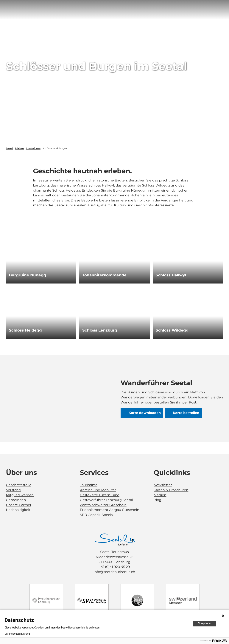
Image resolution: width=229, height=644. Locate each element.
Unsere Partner (19, 505)
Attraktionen (33, 148)
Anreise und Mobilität (98, 490)
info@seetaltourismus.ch (115, 572)
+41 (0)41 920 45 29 (115, 567)
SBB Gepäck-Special (97, 515)
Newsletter (163, 485)
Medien (160, 495)
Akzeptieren (205, 623)
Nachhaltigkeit (18, 510)
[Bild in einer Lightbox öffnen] (115, 539)
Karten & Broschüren (171, 490)
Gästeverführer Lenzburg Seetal (106, 500)
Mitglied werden (20, 495)
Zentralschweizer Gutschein (103, 505)
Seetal (10, 148)
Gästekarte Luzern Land (100, 495)
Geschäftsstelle (19, 485)
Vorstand (13, 490)
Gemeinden (16, 500)
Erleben (19, 148)
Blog (157, 500)
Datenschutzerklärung (17, 634)
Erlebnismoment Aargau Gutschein (110, 510)
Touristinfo (89, 485)
